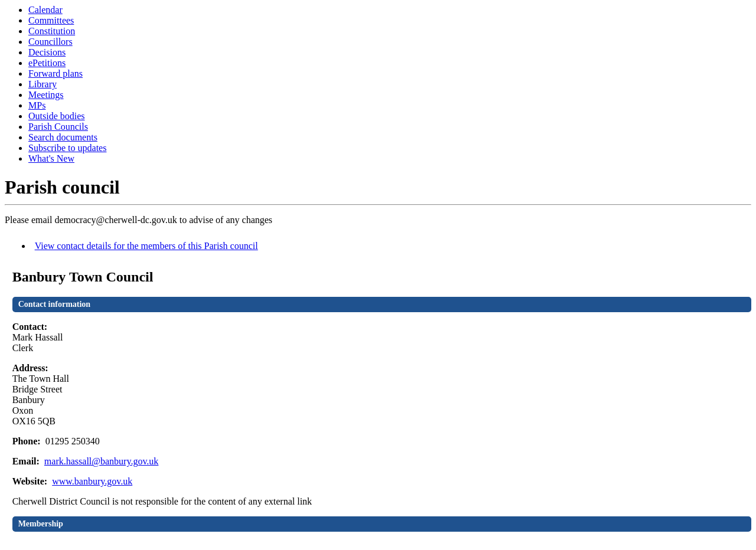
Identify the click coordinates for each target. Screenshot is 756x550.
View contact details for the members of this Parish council (146, 246)
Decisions (47, 52)
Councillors (50, 42)
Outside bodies (57, 116)
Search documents (63, 137)
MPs (37, 105)
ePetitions (47, 63)
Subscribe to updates (67, 148)
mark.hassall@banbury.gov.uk (102, 461)
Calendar (45, 10)
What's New (51, 158)
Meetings (46, 95)
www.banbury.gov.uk (92, 481)
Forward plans (56, 73)
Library (43, 84)
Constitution (52, 31)
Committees (51, 20)
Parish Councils (58, 127)
